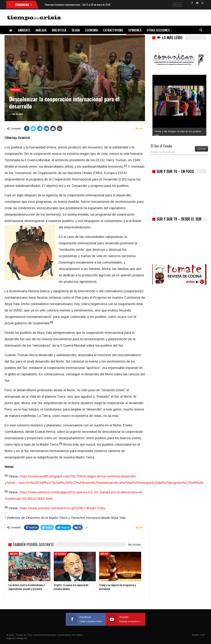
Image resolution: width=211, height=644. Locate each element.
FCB (202, 635)
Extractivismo (113, 30)
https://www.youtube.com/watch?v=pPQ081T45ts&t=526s (62, 508)
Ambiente (24, 30)
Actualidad (60, 554)
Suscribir (201, 149)
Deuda (76, 30)
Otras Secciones (158, 30)
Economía (92, 30)
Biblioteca (59, 30)
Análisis (41, 30)
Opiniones (135, 30)
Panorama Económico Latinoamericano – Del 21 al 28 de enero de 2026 (78, 5)
